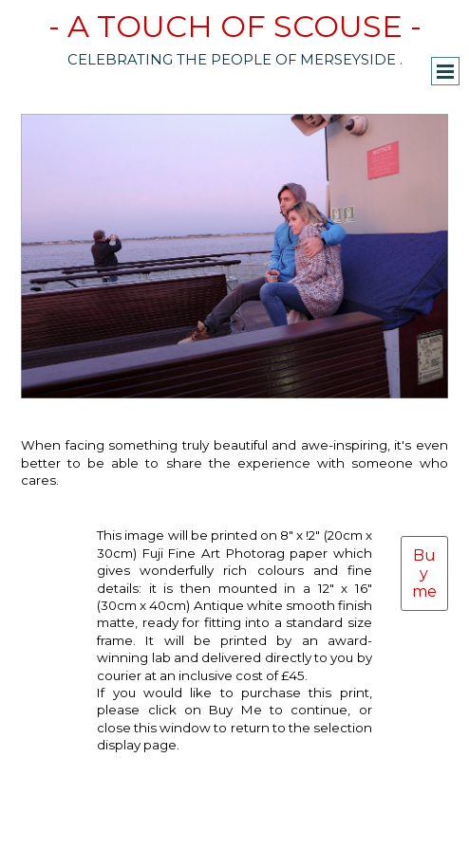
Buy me (424, 573)
